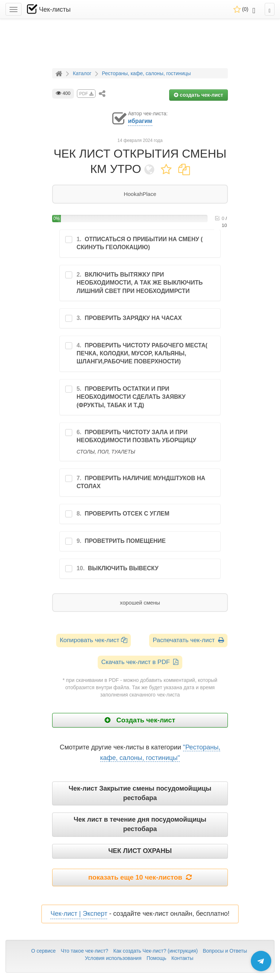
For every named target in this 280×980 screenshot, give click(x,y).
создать (199, 95)
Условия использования (113, 958)
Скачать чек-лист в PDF (140, 662)
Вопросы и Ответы (225, 951)
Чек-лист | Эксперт (79, 914)
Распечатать (188, 640)
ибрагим (140, 121)
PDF (86, 94)
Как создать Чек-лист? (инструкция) (156, 951)
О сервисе (43, 951)
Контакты (182, 958)
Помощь (156, 958)
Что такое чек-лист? (85, 951)
